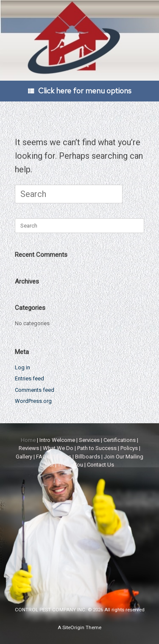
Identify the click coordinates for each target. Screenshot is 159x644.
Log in (22, 367)
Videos (63, 457)
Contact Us (100, 465)
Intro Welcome (57, 440)
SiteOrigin (73, 627)
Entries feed (29, 378)
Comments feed (35, 390)
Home (28, 440)
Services (89, 440)
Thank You (70, 465)
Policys (129, 448)
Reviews (29, 448)
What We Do (58, 448)
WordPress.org (33, 401)
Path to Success (97, 448)
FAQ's (43, 457)
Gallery (24, 457)
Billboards (88, 457)
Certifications (120, 440)
